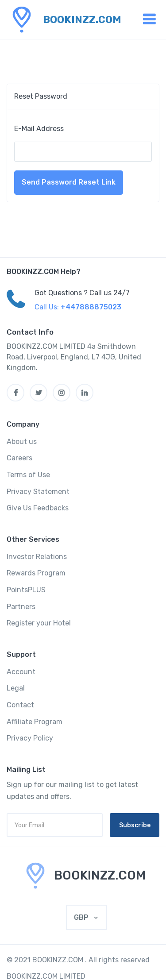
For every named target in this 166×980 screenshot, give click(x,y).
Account (21, 672)
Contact (20, 705)
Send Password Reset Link (69, 182)
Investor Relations (37, 557)
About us (22, 442)
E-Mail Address (39, 129)
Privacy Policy (30, 738)
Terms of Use (28, 475)
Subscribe (135, 825)
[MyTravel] (83, 876)
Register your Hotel (39, 623)
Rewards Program (36, 573)
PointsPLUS (26, 590)
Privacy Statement (38, 492)
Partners (21, 607)
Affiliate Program (35, 722)
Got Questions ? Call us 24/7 (82, 293)
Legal (16, 688)
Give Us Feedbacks (38, 508)
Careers (19, 458)
